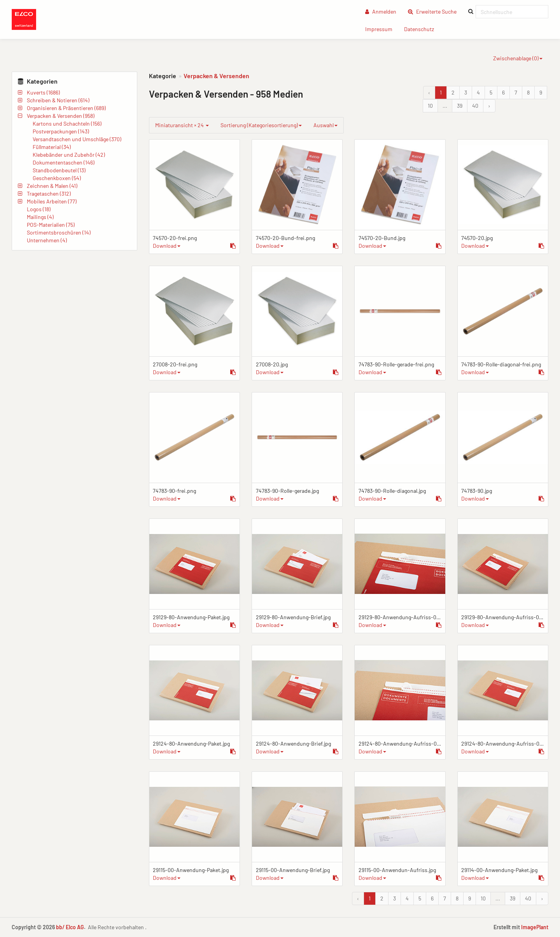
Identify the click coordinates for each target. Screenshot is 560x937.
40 (475, 106)
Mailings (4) (40, 217)
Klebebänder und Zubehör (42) (69, 155)
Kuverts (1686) (43, 92)
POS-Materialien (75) (51, 225)
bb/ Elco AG (70, 927)
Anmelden (381, 11)
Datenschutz (422, 29)
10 (430, 106)
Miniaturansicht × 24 (182, 125)
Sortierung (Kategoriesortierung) (261, 125)
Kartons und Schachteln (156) (67, 123)
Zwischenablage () (518, 58)
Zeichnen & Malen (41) (52, 186)
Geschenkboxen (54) (57, 178)
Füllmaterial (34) (52, 147)
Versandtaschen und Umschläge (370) (77, 139)
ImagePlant (535, 927)
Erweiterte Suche (435, 11)
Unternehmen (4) (47, 240)
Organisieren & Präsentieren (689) (66, 108)
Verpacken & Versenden (216, 76)
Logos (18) (39, 209)
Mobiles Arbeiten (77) (52, 201)
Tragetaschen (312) (49, 194)
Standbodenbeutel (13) (59, 170)
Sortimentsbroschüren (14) (59, 232)
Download (167, 246)
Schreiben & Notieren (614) (58, 100)
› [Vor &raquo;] (489, 106)
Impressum (382, 29)
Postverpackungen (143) (61, 131)
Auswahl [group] (325, 125)
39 (460, 106)
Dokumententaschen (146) (64, 162)
